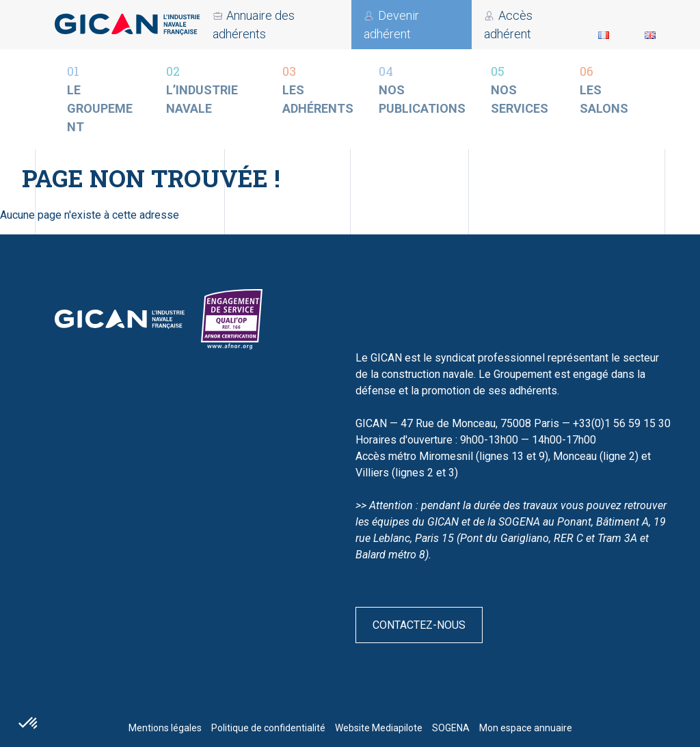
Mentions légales (165, 728)
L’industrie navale (212, 89)
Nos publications (422, 89)
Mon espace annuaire (526, 728)
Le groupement (104, 98)
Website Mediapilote (379, 728)
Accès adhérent (237, 25)
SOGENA (451, 728)
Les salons (607, 89)
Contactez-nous (419, 625)
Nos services (523, 89)
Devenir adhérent (353, 25)
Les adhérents (318, 89)
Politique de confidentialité (268, 728)
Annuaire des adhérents (488, 25)
